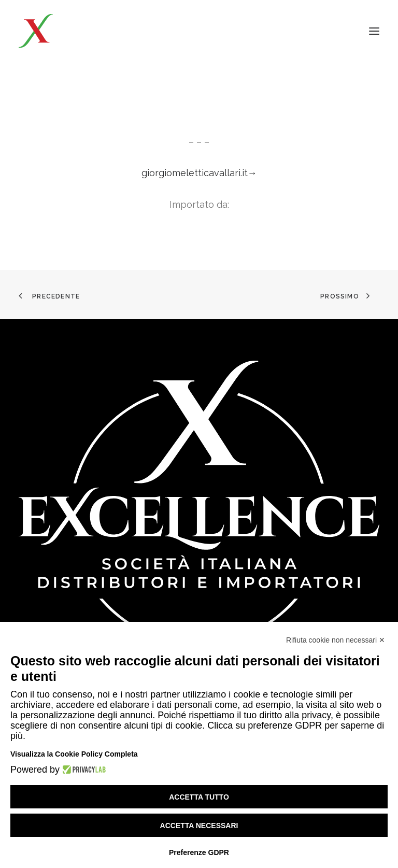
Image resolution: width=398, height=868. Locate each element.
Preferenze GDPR (199, 852)
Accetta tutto (199, 797)
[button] (374, 31)
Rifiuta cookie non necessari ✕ (336, 640)
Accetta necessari (199, 826)
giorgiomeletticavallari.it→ (199, 173)
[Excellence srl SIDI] (79, 31)
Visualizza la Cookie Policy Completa (74, 754)
